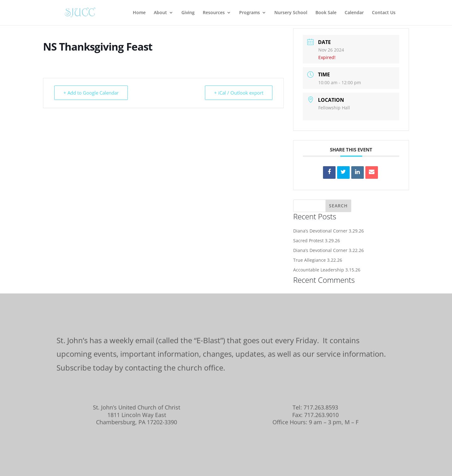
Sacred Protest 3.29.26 (317, 241)
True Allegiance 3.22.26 (318, 260)
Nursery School (291, 13)
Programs (250, 13)
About (160, 13)
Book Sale (326, 13)
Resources (214, 13)
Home (139, 13)
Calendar (354, 13)
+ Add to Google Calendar (91, 93)
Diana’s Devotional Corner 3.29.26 (328, 231)
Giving (188, 13)
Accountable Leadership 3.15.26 (327, 270)
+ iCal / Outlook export (239, 93)
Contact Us (384, 13)
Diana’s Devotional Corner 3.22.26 (328, 250)
